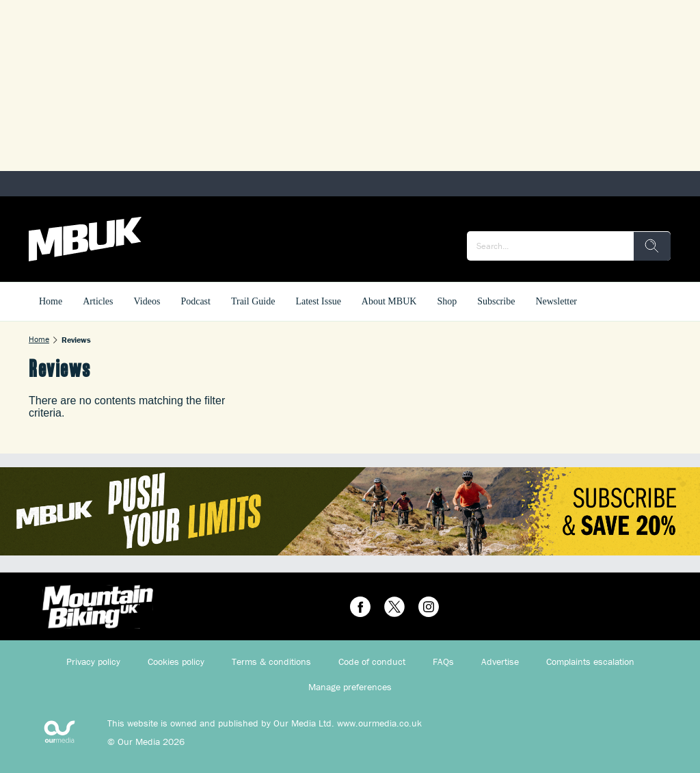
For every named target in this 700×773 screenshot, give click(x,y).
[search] (652, 246)
